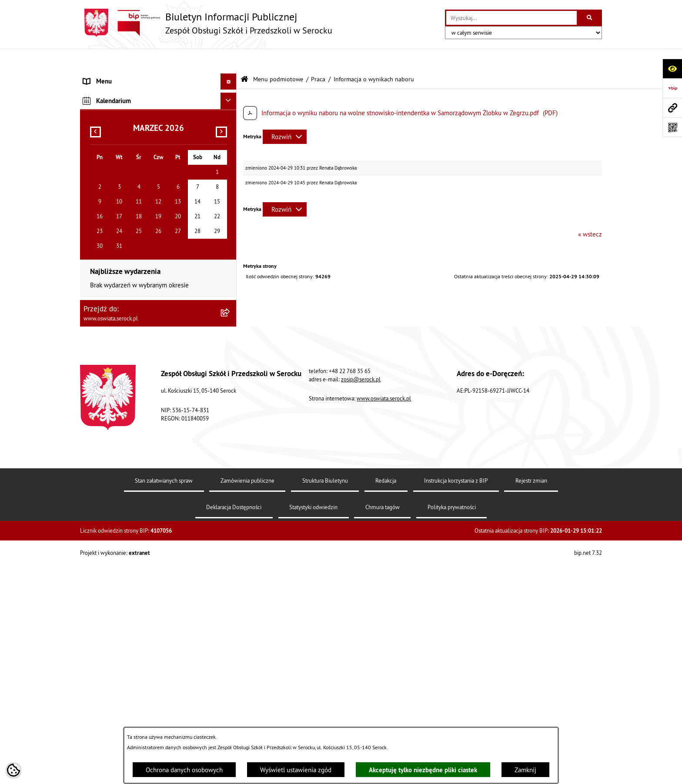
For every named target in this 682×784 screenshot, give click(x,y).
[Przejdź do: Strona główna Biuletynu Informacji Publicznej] (244, 58)
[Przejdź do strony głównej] (206, 23)
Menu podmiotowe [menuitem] (110, 76)
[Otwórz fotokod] (672, 127)
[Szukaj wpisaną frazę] (590, 18)
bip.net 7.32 (588, 771)
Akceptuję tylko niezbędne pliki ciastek (423, 770)
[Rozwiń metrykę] (285, 115)
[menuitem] (158, 98)
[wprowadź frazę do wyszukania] (512, 18)
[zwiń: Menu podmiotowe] (230, 76)
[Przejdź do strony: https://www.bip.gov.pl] (672, 88)
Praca (318, 58)
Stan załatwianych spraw (164, 700)
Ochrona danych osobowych (184, 770)
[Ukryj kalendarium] (229, 320)
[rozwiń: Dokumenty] (230, 120)
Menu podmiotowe (278, 58)
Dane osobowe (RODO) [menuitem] (115, 300)
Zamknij (525, 770)
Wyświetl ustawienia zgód (296, 770)
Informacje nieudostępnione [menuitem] (122, 251)
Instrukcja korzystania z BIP (456, 700)
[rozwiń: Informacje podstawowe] (230, 98)
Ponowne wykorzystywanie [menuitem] (120, 284)
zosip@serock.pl (361, 598)
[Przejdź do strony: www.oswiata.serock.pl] (672, 108)
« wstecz (590, 212)
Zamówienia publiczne (247, 700)
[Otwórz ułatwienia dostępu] (672, 68)
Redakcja (386, 700)
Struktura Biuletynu (325, 700)
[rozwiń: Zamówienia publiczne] (230, 142)
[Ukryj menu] (229, 60)
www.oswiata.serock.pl (384, 617)
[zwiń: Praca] (230, 164)
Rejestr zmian (531, 700)
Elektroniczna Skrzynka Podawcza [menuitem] (130, 267)
